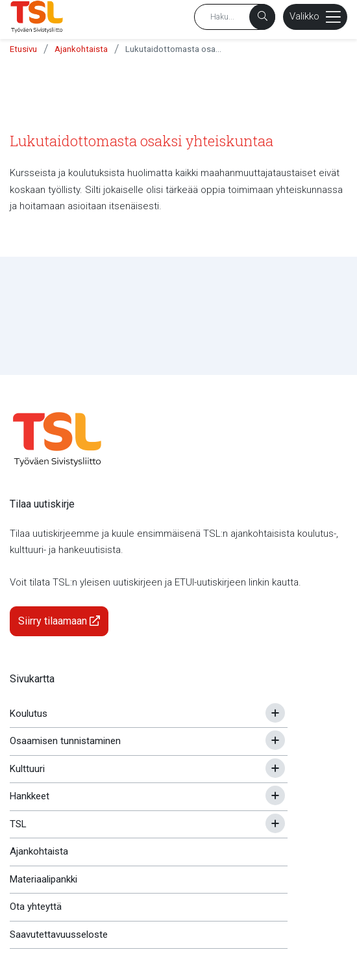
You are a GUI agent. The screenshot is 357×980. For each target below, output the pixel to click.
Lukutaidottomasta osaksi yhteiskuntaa (174, 49)
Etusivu (23, 49)
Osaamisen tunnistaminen (65, 741)
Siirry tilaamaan (59, 621)
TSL (18, 824)
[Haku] (262, 17)
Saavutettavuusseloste (59, 935)
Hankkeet (30, 796)
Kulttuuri (27, 769)
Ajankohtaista (81, 49)
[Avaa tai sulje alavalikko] (275, 713)
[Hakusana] (235, 17)
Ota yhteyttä (36, 907)
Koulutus (29, 714)
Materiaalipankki (43, 879)
